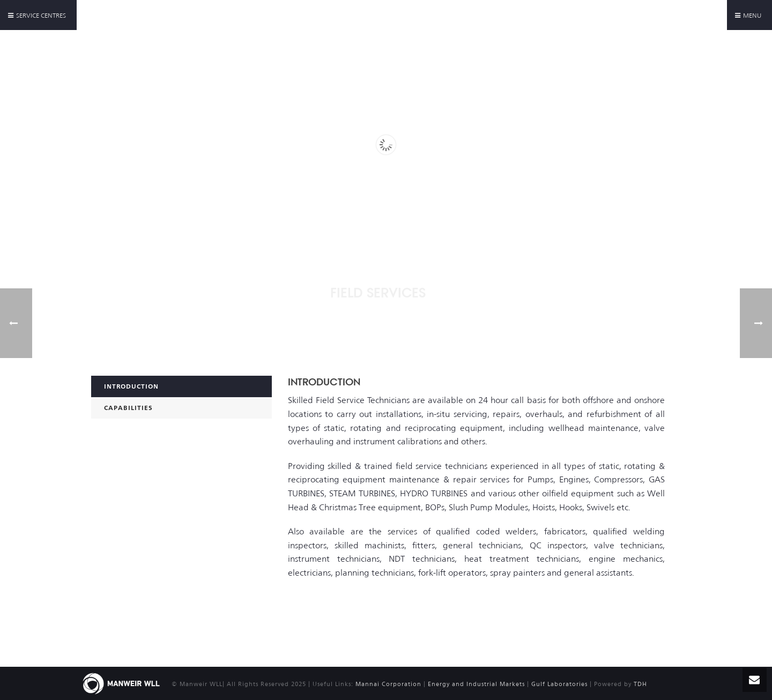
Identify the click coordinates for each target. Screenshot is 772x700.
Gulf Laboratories (559, 684)
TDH (640, 684)
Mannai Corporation (388, 684)
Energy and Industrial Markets (477, 684)
